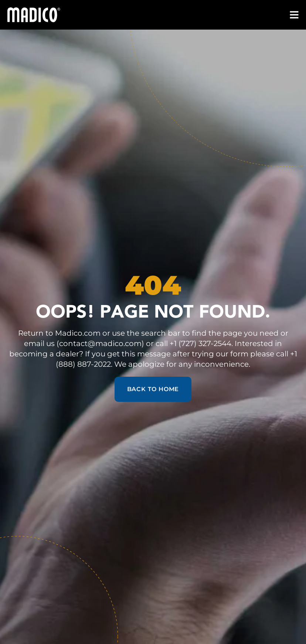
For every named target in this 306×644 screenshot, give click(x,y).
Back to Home (153, 389)
